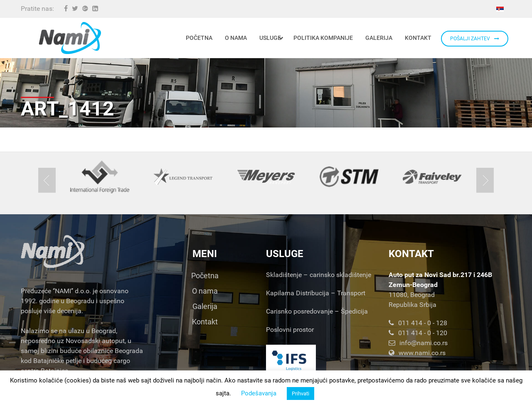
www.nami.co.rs (417, 353)
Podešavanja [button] (259, 393)
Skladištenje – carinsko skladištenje (319, 275)
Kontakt (205, 322)
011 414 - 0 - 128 (418, 323)
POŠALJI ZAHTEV (475, 39)
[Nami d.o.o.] (70, 38)
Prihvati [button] (300, 394)
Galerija (205, 306)
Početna (205, 276)
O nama (205, 291)
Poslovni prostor (290, 330)
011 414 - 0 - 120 (418, 333)
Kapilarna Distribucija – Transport (316, 293)
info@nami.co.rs (418, 343)
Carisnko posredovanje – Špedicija (317, 311)
